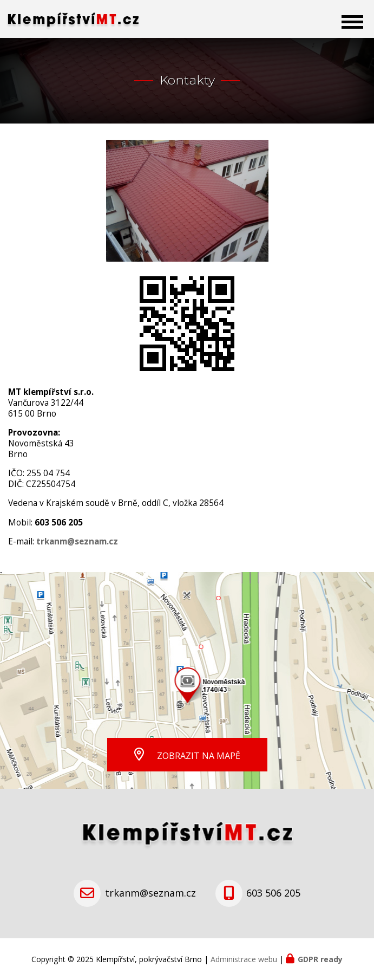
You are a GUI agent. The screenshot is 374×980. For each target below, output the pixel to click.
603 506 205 (273, 893)
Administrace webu (244, 959)
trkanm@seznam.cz (150, 893)
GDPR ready (320, 959)
